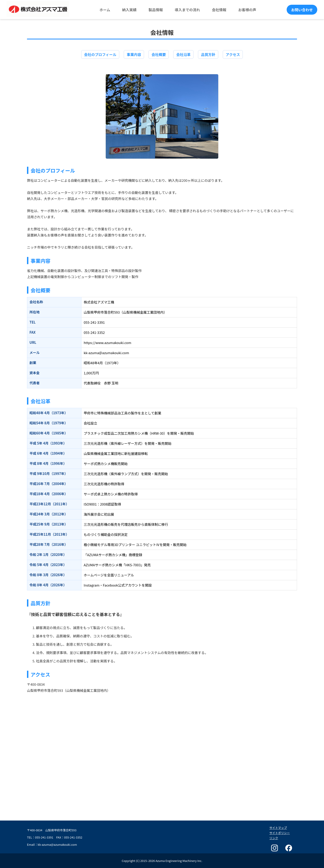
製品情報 (156, 10)
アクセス (233, 54)
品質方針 (208, 54)
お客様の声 (247, 10)
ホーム (105, 10)
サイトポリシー (280, 833)
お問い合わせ (302, 10)
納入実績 (129, 10)
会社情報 (219, 10)
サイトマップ (278, 828)
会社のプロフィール (100, 54)
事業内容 (134, 54)
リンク (274, 838)
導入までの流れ (187, 10)
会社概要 (159, 54)
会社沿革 (183, 54)
